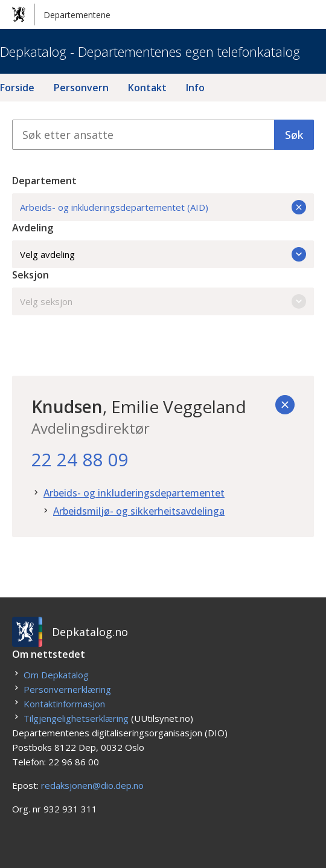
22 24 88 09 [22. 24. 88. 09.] (80, 459)
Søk (294, 135)
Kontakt (147, 88)
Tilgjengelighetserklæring (76, 718)
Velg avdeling (163, 254)
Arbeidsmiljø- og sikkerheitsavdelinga (139, 511)
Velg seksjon (163, 301)
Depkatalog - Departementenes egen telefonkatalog (150, 51)
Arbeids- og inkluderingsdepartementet (134, 493)
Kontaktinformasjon (64, 704)
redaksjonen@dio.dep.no (92, 785)
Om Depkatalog (56, 675)
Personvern (81, 88)
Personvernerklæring (67, 689)
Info (195, 88)
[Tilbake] (285, 405)
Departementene (61, 14)
